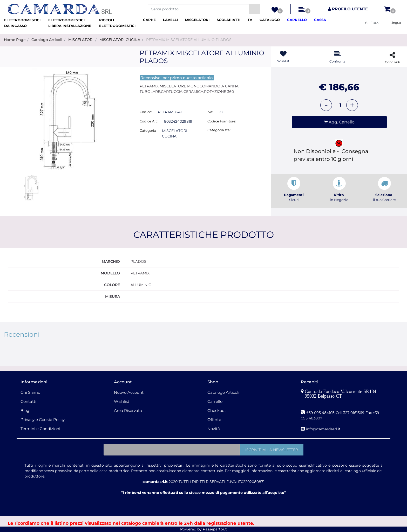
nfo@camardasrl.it (324, 429)
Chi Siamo (30, 392)
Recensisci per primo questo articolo (177, 78)
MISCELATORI (81, 40)
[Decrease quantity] (326, 105)
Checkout (217, 410)
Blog (25, 410)
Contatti (28, 401)
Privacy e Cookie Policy (43, 420)
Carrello (215, 401)
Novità (214, 429)
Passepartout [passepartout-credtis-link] (215, 529)
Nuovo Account (129, 392)
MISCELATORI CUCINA (120, 40)
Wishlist (122, 401)
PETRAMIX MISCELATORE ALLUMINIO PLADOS (189, 40)
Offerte (214, 420)
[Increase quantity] (352, 105)
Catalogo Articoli (47, 40)
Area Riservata (128, 410)
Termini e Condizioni (40, 429)
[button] (255, 9)
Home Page (15, 40)
